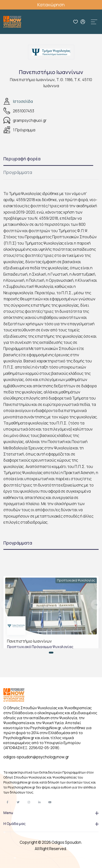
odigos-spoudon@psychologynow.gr (36, 757)
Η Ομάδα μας (51, 824)
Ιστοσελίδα (23, 101)
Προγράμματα (18, 172)
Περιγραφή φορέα (22, 159)
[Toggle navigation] (94, 22)
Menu (51, 813)
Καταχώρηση (51, 5)
